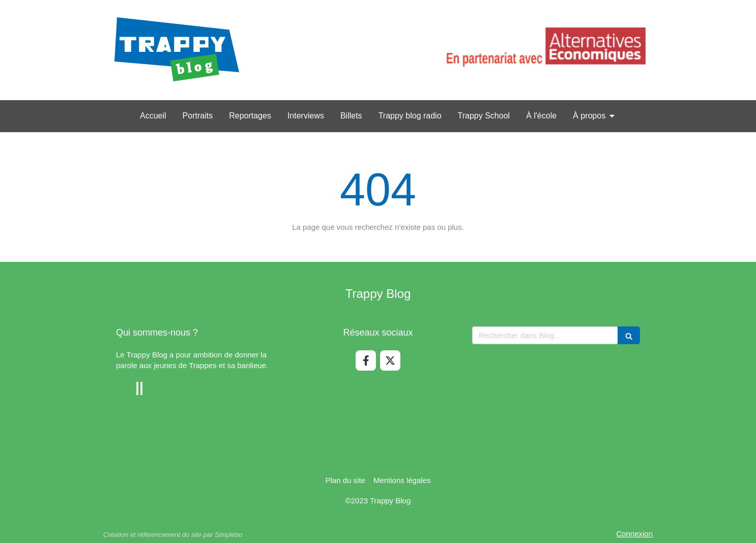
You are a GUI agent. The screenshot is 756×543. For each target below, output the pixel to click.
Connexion (634, 534)
